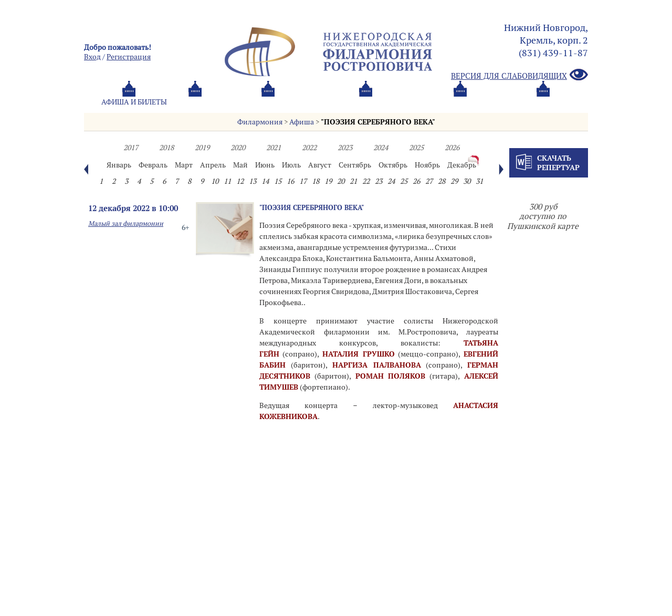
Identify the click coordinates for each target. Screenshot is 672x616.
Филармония (260, 122)
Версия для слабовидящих (519, 75)
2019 (202, 148)
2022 (309, 148)
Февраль (153, 165)
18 (316, 181)
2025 (416, 148)
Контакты (469, 102)
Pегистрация (129, 57)
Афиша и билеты (134, 102)
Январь (119, 165)
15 (278, 181)
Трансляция (544, 102)
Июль (291, 165)
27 (429, 181)
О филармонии (309, 102)
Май (240, 165)
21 (353, 181)
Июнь (265, 165)
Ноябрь (427, 165)
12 (240, 181)
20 (341, 181)
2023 (345, 148)
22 (366, 181)
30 (467, 181)
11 (227, 181)
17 (303, 181)
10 (215, 181)
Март (184, 165)
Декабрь (462, 165)
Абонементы (223, 102)
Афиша (302, 122)
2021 (274, 148)
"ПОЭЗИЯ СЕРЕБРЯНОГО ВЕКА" (378, 122)
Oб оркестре (394, 102)
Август (320, 165)
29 (454, 181)
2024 (381, 148)
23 (379, 181)
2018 (166, 148)
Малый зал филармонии (126, 223)
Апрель (213, 165)
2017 (131, 148)
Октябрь (393, 165)
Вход (92, 57)
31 (479, 181)
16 (290, 181)
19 (328, 181)
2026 (452, 148)
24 (391, 181)
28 (442, 181)
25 (404, 181)
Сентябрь (355, 165)
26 (416, 181)
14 (265, 181)
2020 (238, 148)
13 (253, 181)
